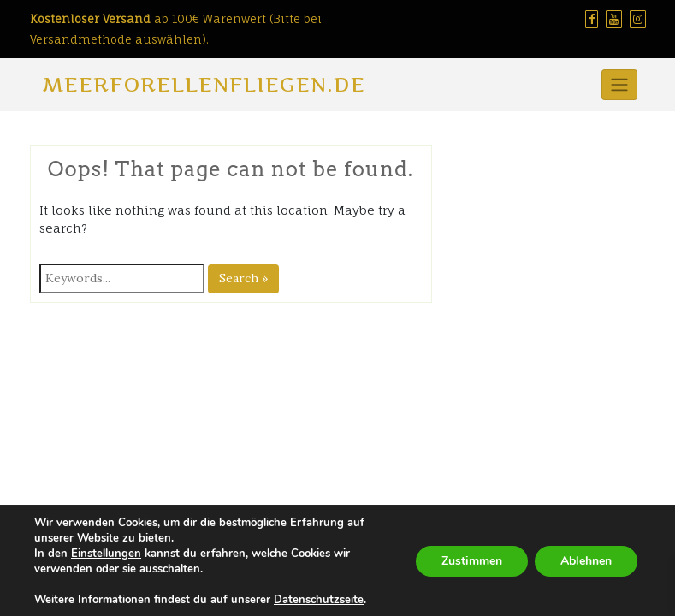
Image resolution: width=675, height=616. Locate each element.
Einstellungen (106, 554)
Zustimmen (472, 561)
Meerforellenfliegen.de (204, 84)
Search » (243, 278)
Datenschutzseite (319, 600)
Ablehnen (586, 561)
